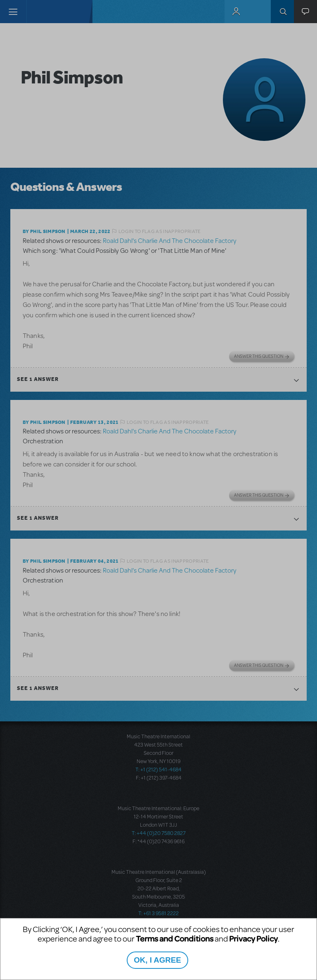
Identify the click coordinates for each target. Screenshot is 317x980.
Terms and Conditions (175, 938)
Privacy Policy (253, 938)
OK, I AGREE (157, 960)
